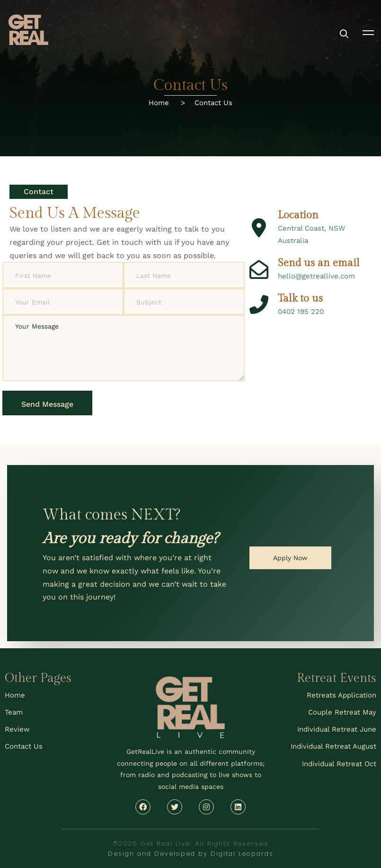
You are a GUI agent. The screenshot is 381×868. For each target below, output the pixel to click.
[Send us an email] (259, 271)
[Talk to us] (259, 306)
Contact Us (213, 103)
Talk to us (300, 300)
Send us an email (319, 265)
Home (165, 103)
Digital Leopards (242, 854)
